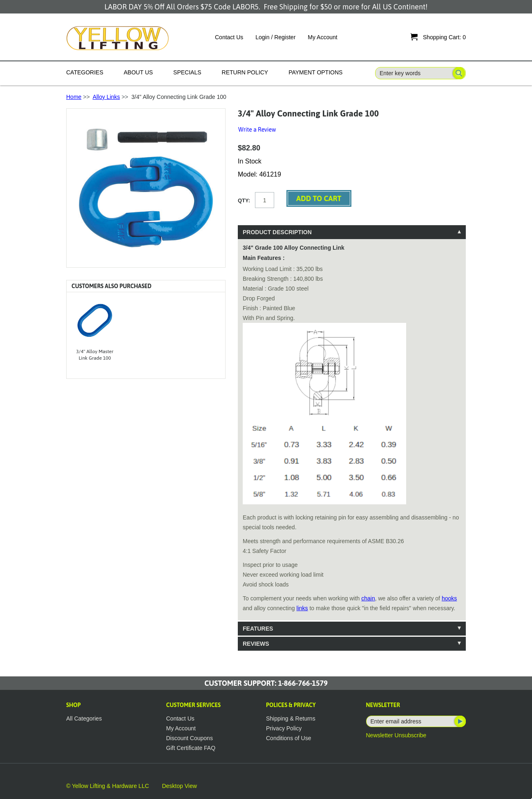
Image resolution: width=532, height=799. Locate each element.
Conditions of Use (289, 738)
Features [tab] (258, 629)
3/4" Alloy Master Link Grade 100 (95, 355)
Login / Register (275, 37)
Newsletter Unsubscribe (396, 735)
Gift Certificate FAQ (191, 748)
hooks (449, 598)
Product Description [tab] (277, 232)
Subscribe (459, 721)
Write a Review (257, 130)
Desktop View (179, 786)
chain (368, 598)
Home (74, 97)
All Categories (84, 718)
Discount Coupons (190, 738)
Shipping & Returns (291, 718)
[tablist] (352, 438)
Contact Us (229, 37)
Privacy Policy (284, 728)
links (302, 608)
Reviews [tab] (256, 644)
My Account (322, 37)
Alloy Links (106, 97)
